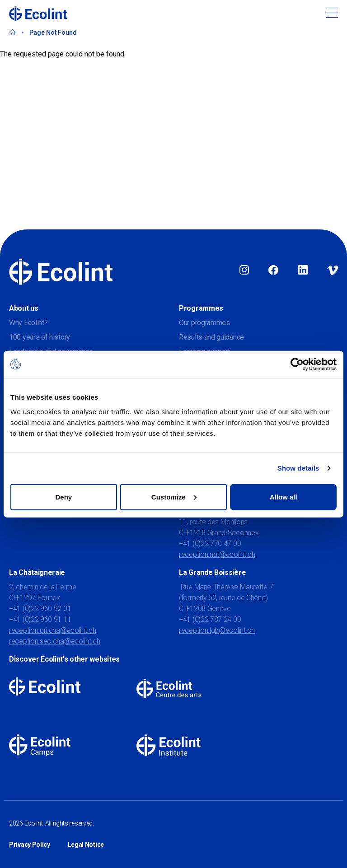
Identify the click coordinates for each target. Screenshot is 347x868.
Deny (63, 497)
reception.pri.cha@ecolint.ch (53, 630)
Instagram (244, 271)
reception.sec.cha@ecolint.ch (55, 641)
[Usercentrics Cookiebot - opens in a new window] (297, 364)
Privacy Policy (30, 845)
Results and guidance (211, 337)
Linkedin (303, 271)
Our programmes (204, 323)
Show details (298, 468)
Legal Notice (86, 845)
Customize (174, 497)
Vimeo (333, 271)
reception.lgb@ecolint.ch (217, 630)
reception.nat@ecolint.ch (217, 554)
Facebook (273, 271)
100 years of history (40, 337)
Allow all (284, 497)
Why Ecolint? (28, 323)
